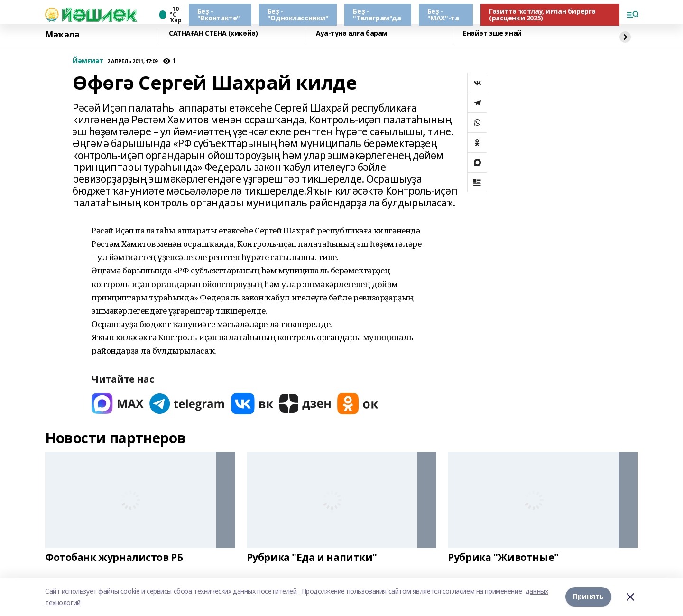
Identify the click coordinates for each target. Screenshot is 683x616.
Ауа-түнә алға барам (352, 33)
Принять (588, 597)
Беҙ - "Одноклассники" (298, 14)
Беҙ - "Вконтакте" (219, 14)
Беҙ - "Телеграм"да (377, 14)
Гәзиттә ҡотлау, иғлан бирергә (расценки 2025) (542, 14)
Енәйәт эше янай (492, 33)
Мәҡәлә (62, 35)
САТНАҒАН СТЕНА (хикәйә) (213, 33)
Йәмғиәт (88, 61)
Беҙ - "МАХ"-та (443, 14)
